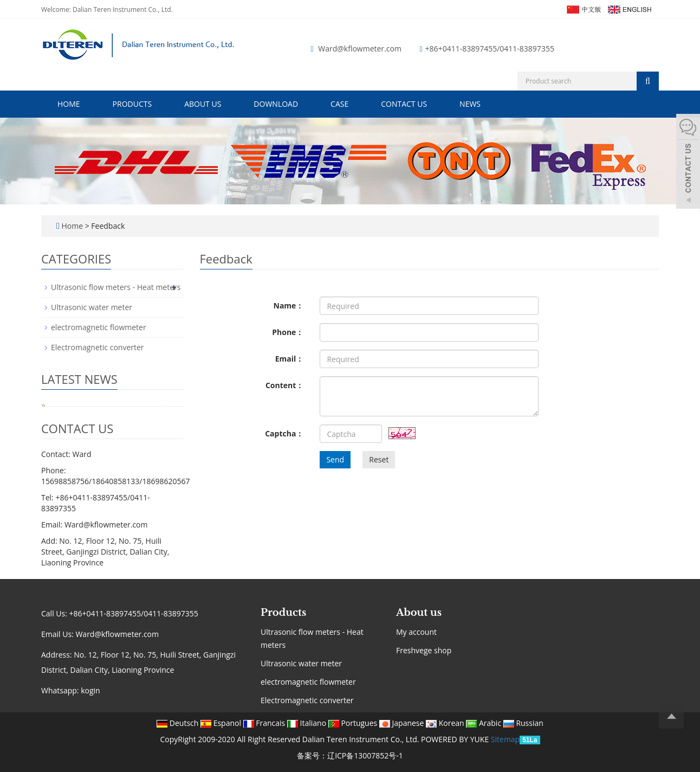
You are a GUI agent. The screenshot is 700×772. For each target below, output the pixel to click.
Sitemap (505, 739)
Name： (289, 305)
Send (335, 459)
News (470, 104)
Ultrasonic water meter (92, 307)
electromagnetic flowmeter (99, 327)
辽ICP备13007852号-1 (365, 755)
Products (132, 104)
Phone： (288, 332)
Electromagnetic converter (98, 347)
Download (276, 104)
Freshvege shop (424, 650)
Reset (379, 459)
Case (339, 104)
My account (416, 632)
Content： (284, 385)
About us (203, 104)
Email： (290, 359)
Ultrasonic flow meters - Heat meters (116, 287)
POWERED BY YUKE (456, 739)
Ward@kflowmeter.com (360, 49)
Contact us (404, 104)
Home (69, 104)
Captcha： (284, 433)
